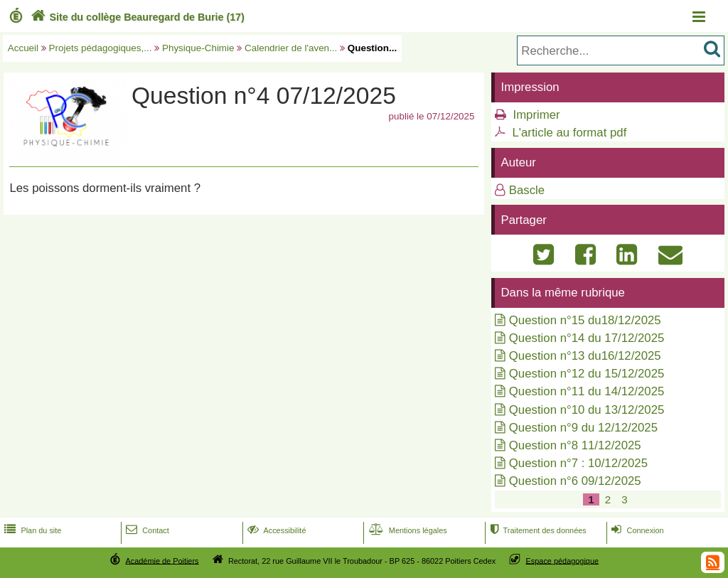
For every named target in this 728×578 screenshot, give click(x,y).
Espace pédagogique (563, 560)
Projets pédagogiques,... (101, 48)
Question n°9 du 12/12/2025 (583, 428)
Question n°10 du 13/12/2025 (587, 410)
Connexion (636, 530)
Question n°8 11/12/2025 (575, 445)
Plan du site (31, 530)
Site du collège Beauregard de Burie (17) (136, 17)
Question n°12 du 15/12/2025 (587, 374)
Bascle (527, 190)
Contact (146, 530)
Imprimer (536, 115)
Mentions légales (407, 530)
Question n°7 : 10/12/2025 (578, 463)
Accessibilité (275, 530)
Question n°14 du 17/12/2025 (587, 338)
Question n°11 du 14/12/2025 (587, 391)
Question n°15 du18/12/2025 (585, 320)
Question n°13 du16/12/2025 (585, 356)
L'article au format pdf (569, 133)
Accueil (23, 48)
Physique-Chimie (198, 48)
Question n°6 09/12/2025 (575, 481)
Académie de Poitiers (162, 560)
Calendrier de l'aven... (291, 48)
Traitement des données (536, 530)
